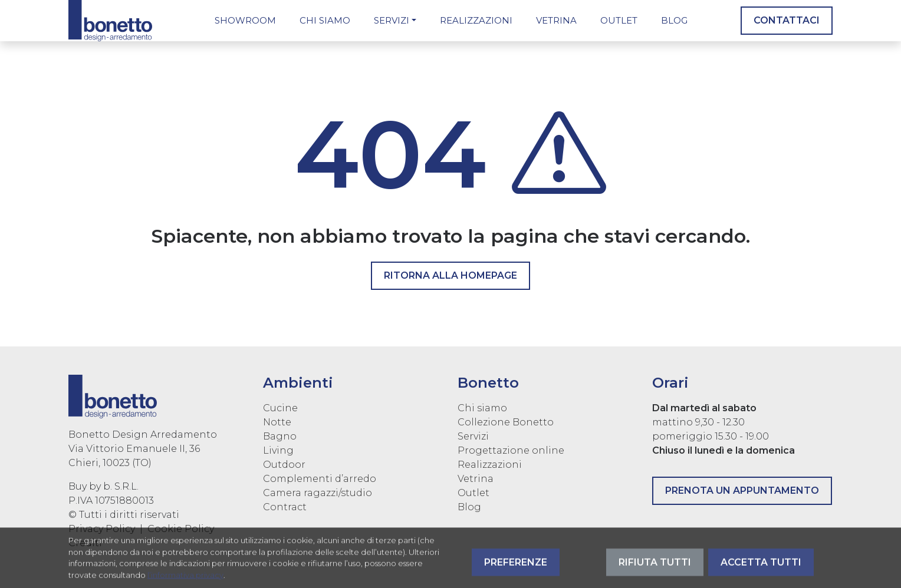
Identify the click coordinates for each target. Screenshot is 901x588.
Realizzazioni (476, 20)
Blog (674, 20)
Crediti (85, 543)
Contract (285, 507)
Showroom (245, 20)
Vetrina (556, 20)
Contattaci (787, 20)
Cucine (280, 408)
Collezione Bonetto (506, 422)
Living (278, 450)
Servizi (392, 20)
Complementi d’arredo (320, 479)
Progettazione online (511, 450)
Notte (277, 422)
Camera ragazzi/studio (318, 493)
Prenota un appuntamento (742, 490)
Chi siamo (325, 20)
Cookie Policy (181, 529)
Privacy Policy (102, 529)
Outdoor (284, 465)
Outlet (619, 20)
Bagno (280, 436)
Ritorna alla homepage (450, 275)
